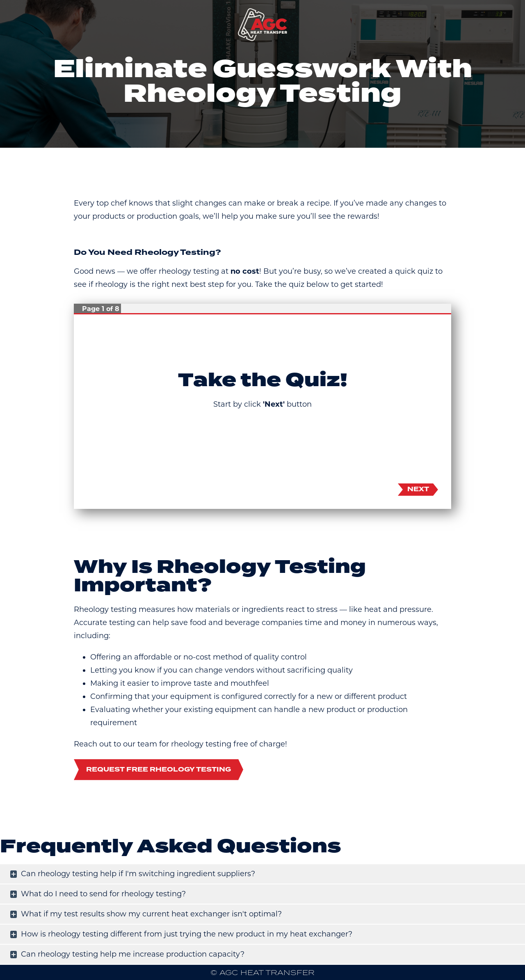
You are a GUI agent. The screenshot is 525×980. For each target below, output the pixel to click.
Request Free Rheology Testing (159, 769)
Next (418, 489)
